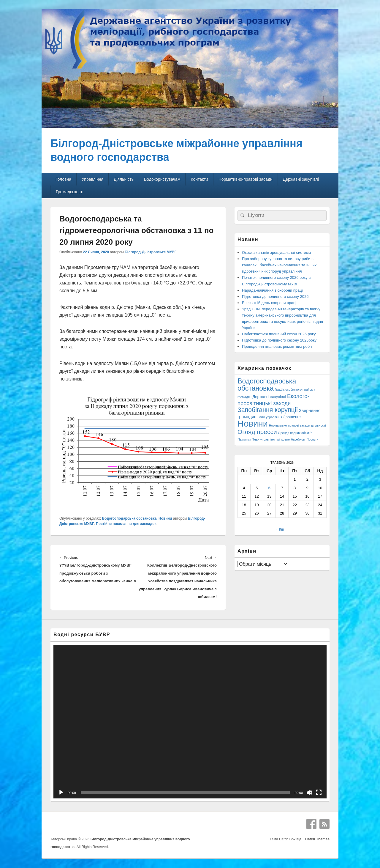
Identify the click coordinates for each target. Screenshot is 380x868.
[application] (190, 722)
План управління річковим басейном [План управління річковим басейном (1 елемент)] (279, 439)
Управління (92, 179)
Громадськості (70, 192)
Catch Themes (316, 839)
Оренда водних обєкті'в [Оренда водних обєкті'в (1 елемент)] (295, 433)
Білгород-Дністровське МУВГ (151, 252)
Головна (63, 179)
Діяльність (124, 179)
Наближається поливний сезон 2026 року (279, 334)
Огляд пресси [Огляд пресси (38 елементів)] (257, 432)
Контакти (199, 179)
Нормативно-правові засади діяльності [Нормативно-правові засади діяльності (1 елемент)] (297, 425)
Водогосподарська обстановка (129, 518)
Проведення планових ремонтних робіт (277, 346)
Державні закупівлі (301, 179)
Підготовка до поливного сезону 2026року (279, 340)
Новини (165, 518)
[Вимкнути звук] (309, 792)
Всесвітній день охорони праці (269, 303)
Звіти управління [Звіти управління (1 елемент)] (270, 417)
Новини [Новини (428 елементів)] (253, 423)
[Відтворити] (61, 792)
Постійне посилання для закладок (126, 524)
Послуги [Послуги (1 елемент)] (312, 439)
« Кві (280, 529)
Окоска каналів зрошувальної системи (276, 253)
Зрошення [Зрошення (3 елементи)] (292, 417)
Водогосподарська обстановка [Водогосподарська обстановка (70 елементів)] (267, 385)
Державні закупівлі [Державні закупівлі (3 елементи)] (269, 397)
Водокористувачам (162, 179)
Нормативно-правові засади (246, 179)
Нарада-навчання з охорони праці (272, 290)
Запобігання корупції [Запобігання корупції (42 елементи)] (268, 410)
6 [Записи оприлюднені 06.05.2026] (269, 488)
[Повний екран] (319, 792)
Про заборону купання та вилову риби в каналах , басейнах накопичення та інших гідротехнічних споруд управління (279, 265)
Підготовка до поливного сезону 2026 (275, 297)
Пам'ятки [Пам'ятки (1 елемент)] (244, 439)
